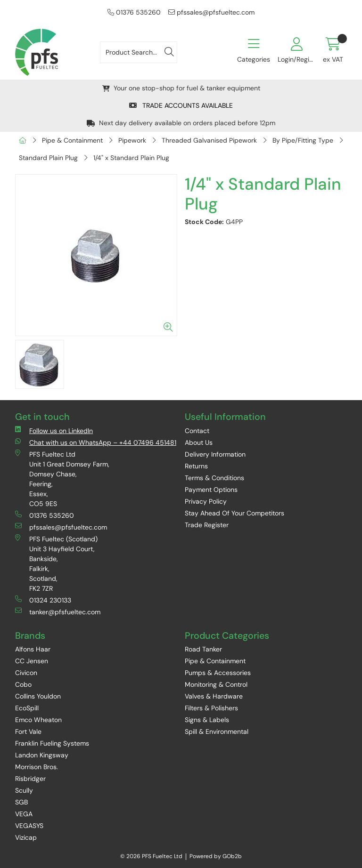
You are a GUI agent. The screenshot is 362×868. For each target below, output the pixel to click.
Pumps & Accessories (218, 673)
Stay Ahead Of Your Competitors (234, 513)
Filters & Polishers (211, 708)
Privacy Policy (206, 501)
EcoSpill (27, 708)
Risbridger (30, 779)
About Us (199, 442)
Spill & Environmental (217, 731)
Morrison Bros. (37, 767)
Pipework (132, 140)
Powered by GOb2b (216, 856)
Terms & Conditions (214, 478)
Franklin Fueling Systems (52, 743)
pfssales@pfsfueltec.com (211, 12)
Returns (196, 466)
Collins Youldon (38, 696)
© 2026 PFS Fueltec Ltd (151, 856)
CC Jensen (32, 661)
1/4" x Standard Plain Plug (131, 158)
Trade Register (207, 525)
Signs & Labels (207, 720)
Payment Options (211, 490)
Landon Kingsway (42, 755)
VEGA (24, 814)
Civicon (26, 673)
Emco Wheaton (38, 720)
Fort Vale (28, 731)
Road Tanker (203, 649)
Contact (197, 431)
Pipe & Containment (72, 140)
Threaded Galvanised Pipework (209, 140)
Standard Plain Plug (48, 158)
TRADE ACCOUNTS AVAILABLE (181, 105)
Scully (24, 790)
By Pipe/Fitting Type (303, 140)
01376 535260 (134, 12)
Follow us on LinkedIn (54, 430)
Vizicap (26, 837)
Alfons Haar (33, 649)
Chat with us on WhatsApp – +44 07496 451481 (96, 442)
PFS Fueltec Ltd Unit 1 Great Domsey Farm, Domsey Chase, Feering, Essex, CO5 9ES (62, 479)
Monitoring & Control (216, 684)
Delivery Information (215, 454)
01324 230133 (43, 600)
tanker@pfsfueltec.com (58, 612)
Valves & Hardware (214, 696)
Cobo (23, 684)
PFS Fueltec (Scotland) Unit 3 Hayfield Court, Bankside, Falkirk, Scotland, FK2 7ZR (56, 563)
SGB (21, 802)
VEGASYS (29, 826)
